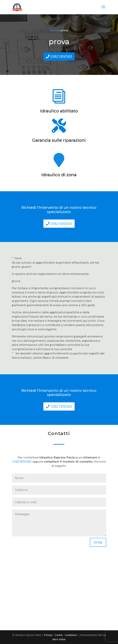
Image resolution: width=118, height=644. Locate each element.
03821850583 (61, 56)
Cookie (59, 635)
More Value (59, 639)
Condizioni (71, 635)
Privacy (48, 635)
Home (54, 30)
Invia (98, 542)
